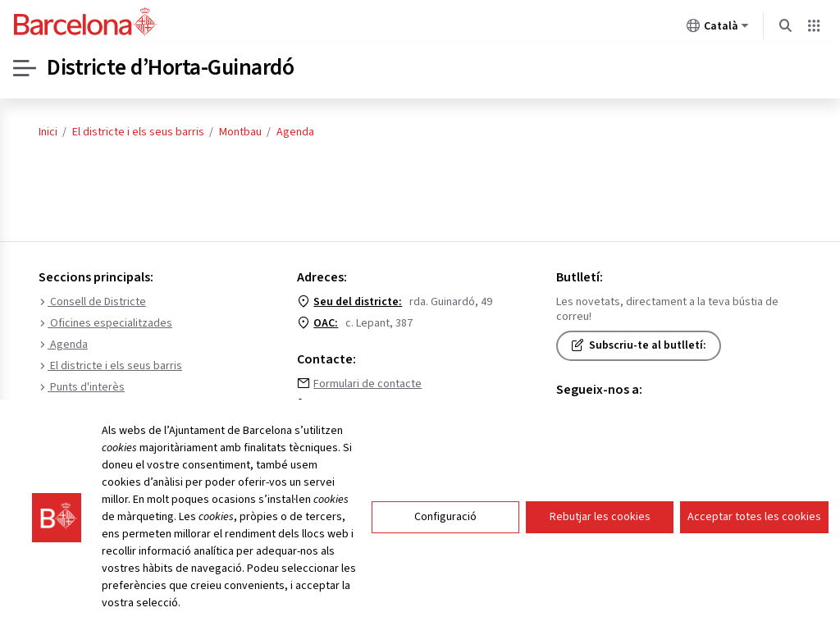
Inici (48, 132)
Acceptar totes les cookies (754, 517)
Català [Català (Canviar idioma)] (718, 29)
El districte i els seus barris (138, 132)
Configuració (445, 517)
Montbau (240, 132)
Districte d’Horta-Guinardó (171, 68)
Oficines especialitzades (105, 323)
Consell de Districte (92, 302)
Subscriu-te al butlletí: (639, 345)
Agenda (295, 132)
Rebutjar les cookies (600, 517)
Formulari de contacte (367, 384)
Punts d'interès (82, 387)
